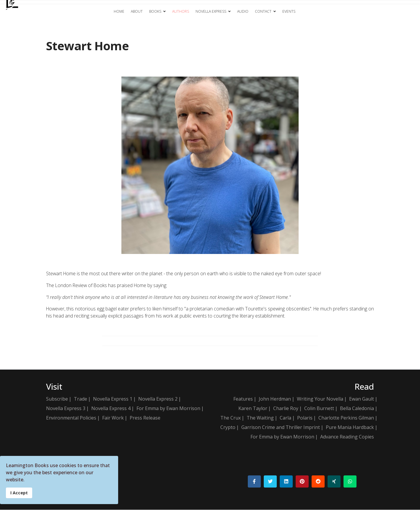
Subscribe (57, 399)
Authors (181, 11)
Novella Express (211, 11)
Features (243, 399)
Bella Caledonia (357, 409)
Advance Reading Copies (347, 437)
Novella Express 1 (113, 399)
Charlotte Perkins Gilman (346, 418)
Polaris (305, 418)
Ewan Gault (362, 399)
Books (155, 11)
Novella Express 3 (66, 409)
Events (289, 11)
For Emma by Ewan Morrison (168, 409)
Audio (243, 11)
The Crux (231, 418)
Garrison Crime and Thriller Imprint (281, 428)
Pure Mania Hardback (350, 428)
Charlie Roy (286, 409)
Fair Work (113, 418)
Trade (80, 399)
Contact (263, 11)
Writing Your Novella (320, 399)
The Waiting (260, 418)
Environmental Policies (71, 418)
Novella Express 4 (111, 409)
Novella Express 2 (158, 399)
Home (119, 11)
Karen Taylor (253, 409)
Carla (285, 418)
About (137, 11)
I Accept (19, 493)
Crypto (228, 428)
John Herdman (275, 399)
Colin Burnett (319, 409)
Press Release (145, 418)
